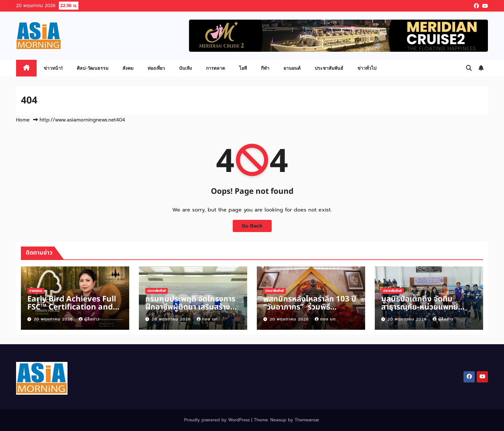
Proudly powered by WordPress (218, 420)
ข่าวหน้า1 (53, 68)
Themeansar (307, 420)
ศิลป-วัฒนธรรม (93, 68)
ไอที (243, 68)
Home (23, 120)
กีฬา (265, 68)
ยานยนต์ (292, 68)
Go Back (252, 226)
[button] (469, 68)
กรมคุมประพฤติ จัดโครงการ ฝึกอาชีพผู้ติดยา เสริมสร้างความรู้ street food (190, 307)
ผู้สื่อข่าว (89, 319)
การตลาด (216, 68)
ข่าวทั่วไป (367, 68)
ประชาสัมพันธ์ (329, 68)
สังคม (128, 68)
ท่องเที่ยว (156, 68)
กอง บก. (208, 319)
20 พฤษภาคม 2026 (54, 319)
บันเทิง (185, 68)
